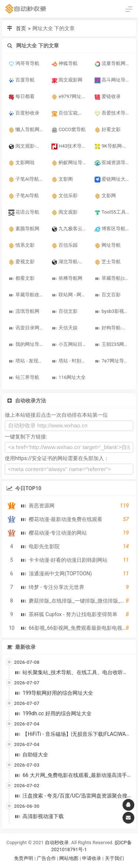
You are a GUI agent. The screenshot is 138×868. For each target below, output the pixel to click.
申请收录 (92, 858)
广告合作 (46, 858)
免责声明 (24, 858)
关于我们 (114, 858)
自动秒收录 (57, 842)
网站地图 (69, 858)
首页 (21, 28)
